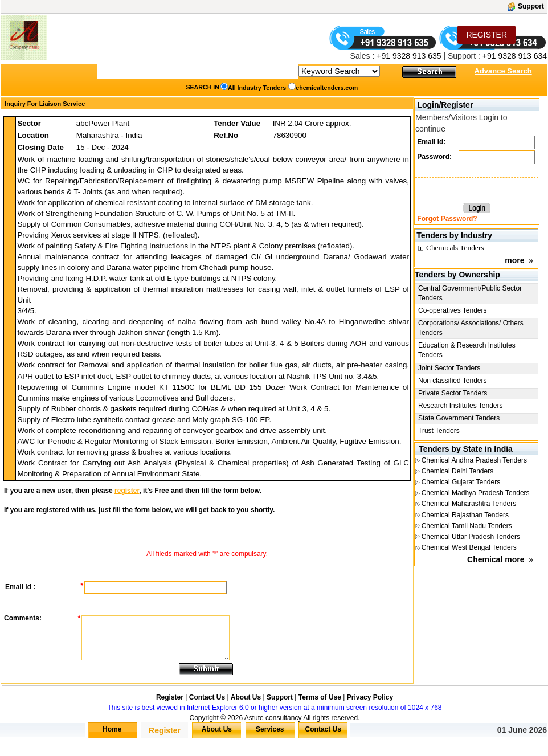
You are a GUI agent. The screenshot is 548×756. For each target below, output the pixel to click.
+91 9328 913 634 (515, 56)
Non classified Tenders (453, 381)
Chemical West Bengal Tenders (469, 547)
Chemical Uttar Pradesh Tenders (471, 537)
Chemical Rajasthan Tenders (465, 515)
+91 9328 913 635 (408, 56)
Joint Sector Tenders (449, 368)
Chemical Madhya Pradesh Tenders (476, 493)
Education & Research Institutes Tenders (467, 350)
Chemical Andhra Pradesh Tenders (474, 460)
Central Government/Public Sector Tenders (470, 293)
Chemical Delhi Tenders (458, 471)
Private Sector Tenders (453, 393)
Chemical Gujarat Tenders (461, 482)
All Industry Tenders (257, 88)
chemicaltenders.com (327, 88)
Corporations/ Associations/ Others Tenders (471, 328)
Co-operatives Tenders (453, 310)
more (514, 260)
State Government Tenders (459, 418)
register (127, 491)
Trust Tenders (439, 431)
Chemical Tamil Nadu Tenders (467, 526)
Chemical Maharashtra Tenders (469, 504)
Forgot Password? (447, 219)
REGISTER (486, 35)
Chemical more (496, 559)
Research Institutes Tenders (461, 406)
